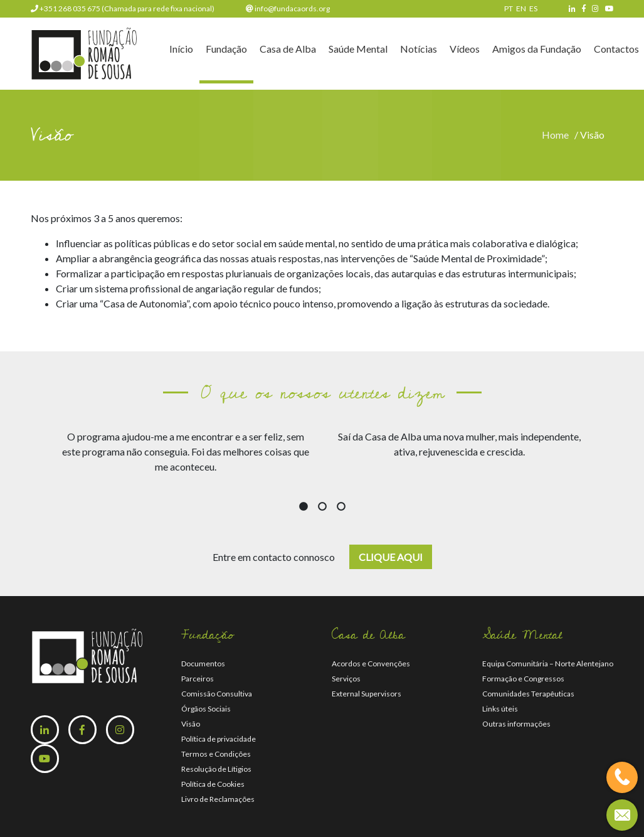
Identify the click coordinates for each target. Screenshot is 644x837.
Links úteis (500, 709)
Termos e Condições (216, 754)
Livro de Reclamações (218, 799)
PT (509, 8)
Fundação (226, 51)
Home (557, 135)
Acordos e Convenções (371, 664)
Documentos (203, 664)
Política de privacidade (219, 739)
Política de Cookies (213, 784)
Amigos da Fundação (537, 51)
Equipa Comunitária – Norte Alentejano (548, 664)
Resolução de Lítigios (216, 769)
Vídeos (465, 51)
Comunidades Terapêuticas (528, 694)
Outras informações (516, 724)
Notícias (419, 51)
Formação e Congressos (523, 679)
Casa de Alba (288, 51)
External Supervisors (367, 694)
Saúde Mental (358, 51)
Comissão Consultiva (217, 694)
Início (181, 51)
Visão (191, 724)
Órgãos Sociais (206, 709)
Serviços (346, 679)
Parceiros (198, 679)
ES (533, 8)
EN (521, 8)
